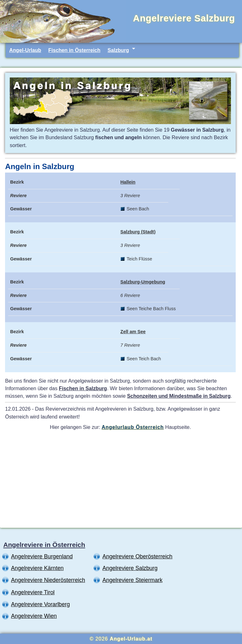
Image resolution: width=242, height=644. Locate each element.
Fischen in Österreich (74, 50)
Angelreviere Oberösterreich (137, 556)
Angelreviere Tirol (33, 592)
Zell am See (133, 332)
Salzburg (118, 50)
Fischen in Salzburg (83, 388)
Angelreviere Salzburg (130, 568)
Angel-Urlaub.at (131, 639)
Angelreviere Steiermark (133, 580)
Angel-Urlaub (25, 50)
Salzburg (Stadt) (138, 232)
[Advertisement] (120, 479)
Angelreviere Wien (34, 616)
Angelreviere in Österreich (44, 545)
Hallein (128, 182)
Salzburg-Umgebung (143, 282)
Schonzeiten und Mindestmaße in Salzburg (179, 396)
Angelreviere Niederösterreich (48, 580)
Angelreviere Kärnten (37, 568)
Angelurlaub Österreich (133, 427)
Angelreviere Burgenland (42, 556)
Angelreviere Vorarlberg (40, 604)
